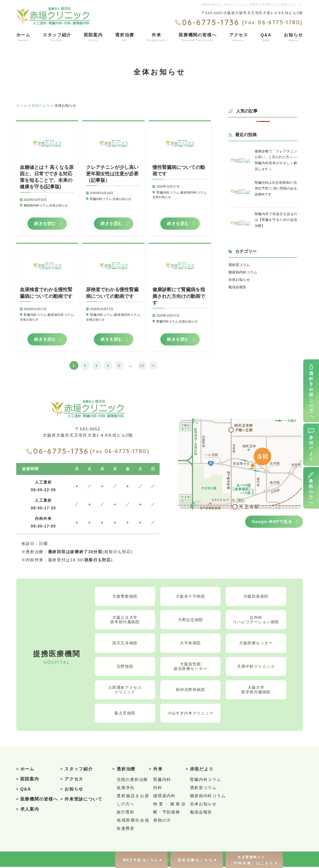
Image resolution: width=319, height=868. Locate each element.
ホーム (23, 37)
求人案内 (30, 810)
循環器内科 (164, 797)
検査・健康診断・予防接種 (169, 809)
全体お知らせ (59, 205)
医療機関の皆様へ (198, 37)
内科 (158, 789)
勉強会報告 (237, 287)
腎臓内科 (162, 781)
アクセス (239, 37)
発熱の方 (162, 821)
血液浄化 (126, 789)
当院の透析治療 (132, 781)
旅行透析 (126, 813)
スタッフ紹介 (57, 37)
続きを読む (45, 224)
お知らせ (293, 37)
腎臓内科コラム (101, 199)
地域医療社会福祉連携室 (133, 826)
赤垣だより (202, 770)
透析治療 (125, 37)
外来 (157, 37)
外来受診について (83, 800)
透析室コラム (239, 265)
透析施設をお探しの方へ (133, 801)
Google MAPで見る (271, 522)
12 (142, 366)
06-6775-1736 (57, 452)
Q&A (266, 37)
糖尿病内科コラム (36, 205)
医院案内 (93, 37)
